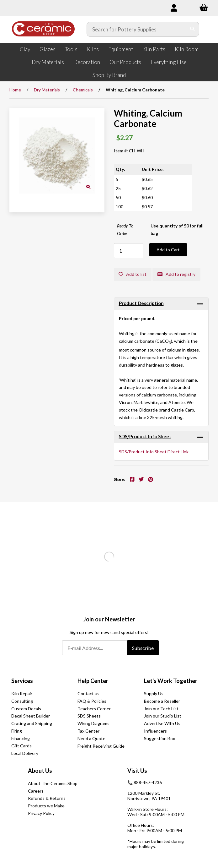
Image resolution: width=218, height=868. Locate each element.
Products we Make (46, 806)
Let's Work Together (171, 681)
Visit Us (137, 771)
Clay (25, 49)
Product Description (141, 303)
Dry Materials (48, 62)
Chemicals (83, 90)
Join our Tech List (161, 709)
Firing (17, 731)
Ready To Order (125, 229)
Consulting (22, 701)
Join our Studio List (163, 716)
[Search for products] (137, 29)
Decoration (87, 62)
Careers (36, 791)
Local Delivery (25, 753)
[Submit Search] (192, 29)
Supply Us (154, 693)
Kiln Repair (22, 693)
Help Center (93, 681)
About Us (40, 771)
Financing (21, 738)
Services (22, 681)
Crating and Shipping (32, 723)
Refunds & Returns (47, 798)
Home (15, 90)
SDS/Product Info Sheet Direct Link (154, 452)
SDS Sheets (89, 716)
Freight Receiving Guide (101, 746)
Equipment (121, 49)
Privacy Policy (41, 813)
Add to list (133, 274)
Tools (71, 49)
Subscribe (143, 648)
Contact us (88, 693)
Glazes (48, 49)
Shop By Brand (109, 75)
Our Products (125, 62)
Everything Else (169, 62)
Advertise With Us (162, 723)
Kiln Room (187, 49)
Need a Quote (91, 738)
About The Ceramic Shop (53, 783)
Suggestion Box (160, 738)
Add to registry (177, 274)
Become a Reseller (162, 701)
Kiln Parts (154, 49)
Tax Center (88, 731)
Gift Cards (21, 746)
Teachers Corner (94, 709)
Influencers (155, 731)
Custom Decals (26, 709)
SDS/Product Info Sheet (145, 436)
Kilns (93, 49)
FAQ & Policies (92, 701)
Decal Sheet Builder (31, 716)
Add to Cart (168, 250)
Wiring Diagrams (93, 723)
